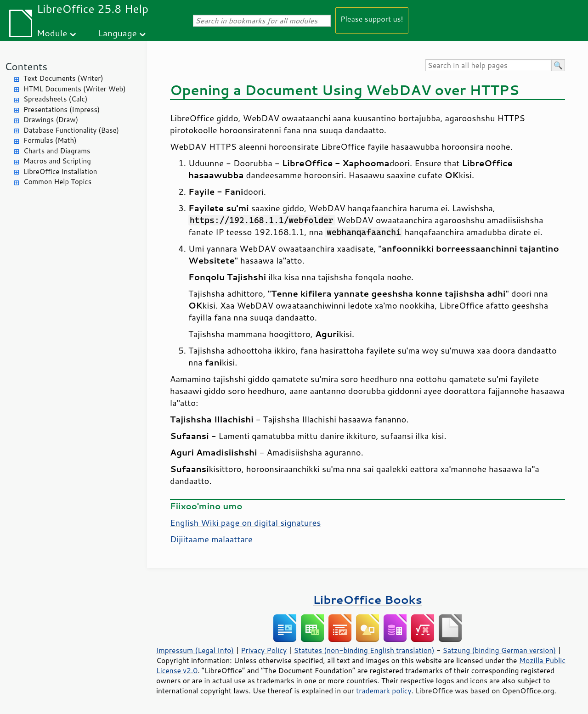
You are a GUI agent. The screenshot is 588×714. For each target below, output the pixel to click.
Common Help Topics (57, 182)
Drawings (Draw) (51, 120)
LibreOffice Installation (60, 171)
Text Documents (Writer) (63, 78)
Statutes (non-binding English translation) (364, 650)
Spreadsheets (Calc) (55, 99)
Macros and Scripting (57, 161)
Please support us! (372, 19)
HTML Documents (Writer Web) (75, 89)
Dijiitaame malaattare (211, 539)
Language (118, 33)
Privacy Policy (264, 650)
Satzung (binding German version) (500, 650)
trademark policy (384, 691)
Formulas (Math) (50, 140)
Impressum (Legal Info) (195, 650)
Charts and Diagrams (57, 151)
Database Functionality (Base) (71, 130)
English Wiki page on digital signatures (245, 523)
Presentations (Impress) (62, 110)
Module (52, 33)
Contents (26, 66)
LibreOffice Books (367, 599)
